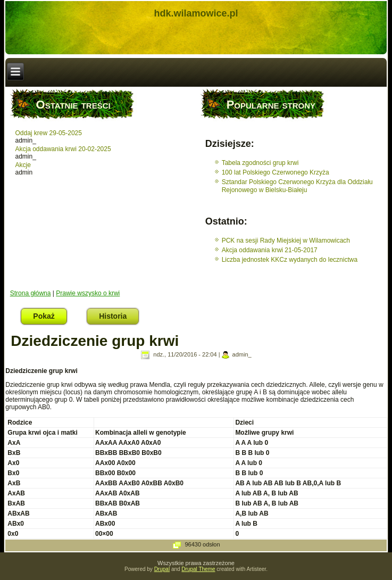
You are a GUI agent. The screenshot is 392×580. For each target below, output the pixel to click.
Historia (113, 316)
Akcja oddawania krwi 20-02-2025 (63, 149)
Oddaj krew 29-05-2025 (49, 133)
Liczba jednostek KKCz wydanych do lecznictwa (290, 260)
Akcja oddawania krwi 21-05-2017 (270, 250)
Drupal (162, 569)
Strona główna (31, 293)
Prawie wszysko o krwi (88, 293)
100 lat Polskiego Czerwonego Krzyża (276, 172)
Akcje (23, 165)
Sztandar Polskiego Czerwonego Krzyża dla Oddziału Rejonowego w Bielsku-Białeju (297, 186)
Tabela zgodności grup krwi (260, 163)
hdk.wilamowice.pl (196, 13)
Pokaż (50, 314)
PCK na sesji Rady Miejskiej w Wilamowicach (286, 241)
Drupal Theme (198, 569)
